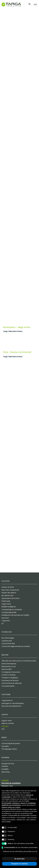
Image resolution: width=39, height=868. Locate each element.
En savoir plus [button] (20, 859)
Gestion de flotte (8, 587)
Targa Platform (7, 700)
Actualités (5, 746)
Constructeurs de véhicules (12, 683)
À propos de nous (8, 764)
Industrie (5, 655)
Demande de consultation (11, 783)
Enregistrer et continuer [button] (19, 864)
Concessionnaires (8, 686)
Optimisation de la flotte (11, 598)
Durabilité (5, 769)
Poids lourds (6, 601)
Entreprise (5, 758)
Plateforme (6, 694)
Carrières (5, 766)
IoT (3, 624)
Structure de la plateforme (11, 706)
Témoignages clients (9, 749)
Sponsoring (6, 772)
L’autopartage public (9, 612)
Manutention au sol (9, 666)
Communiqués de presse (11, 743)
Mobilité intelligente (9, 607)
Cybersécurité (7, 641)
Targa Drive (6, 621)
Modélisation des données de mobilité (15, 615)
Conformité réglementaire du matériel (16, 646)
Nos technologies (8, 638)
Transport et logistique (10, 678)
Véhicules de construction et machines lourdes (19, 661)
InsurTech (5, 618)
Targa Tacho (6, 604)
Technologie (7, 632)
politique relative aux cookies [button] (11, 807)
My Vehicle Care (7, 596)
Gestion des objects (9, 593)
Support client (7, 721)
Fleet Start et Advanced (10, 590)
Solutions (6, 581)
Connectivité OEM (8, 644)
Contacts (5, 726)
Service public (7, 669)
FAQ (3, 729)
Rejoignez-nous (7, 786)
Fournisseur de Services (10, 680)
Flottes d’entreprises (9, 664)
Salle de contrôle (8, 723)
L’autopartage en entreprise (12, 610)
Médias (4, 737)
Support (5, 715)
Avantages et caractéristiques (13, 703)
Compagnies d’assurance (11, 672)
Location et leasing (8, 675)
